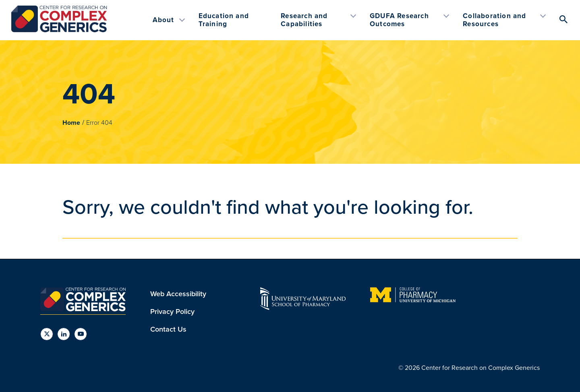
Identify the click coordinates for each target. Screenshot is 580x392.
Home (71, 123)
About (164, 20)
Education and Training (224, 20)
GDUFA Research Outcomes (399, 20)
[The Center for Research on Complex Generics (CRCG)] (59, 31)
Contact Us (168, 329)
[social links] (47, 334)
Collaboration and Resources (494, 20)
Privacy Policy (172, 312)
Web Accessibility (178, 294)
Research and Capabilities (304, 20)
